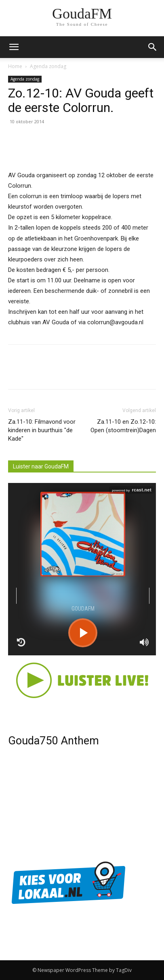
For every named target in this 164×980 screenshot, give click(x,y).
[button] (153, 47)
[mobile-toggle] (14, 47)
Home (15, 66)
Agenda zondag (48, 66)
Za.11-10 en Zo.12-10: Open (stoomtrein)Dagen (123, 426)
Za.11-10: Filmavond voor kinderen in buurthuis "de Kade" (42, 430)
